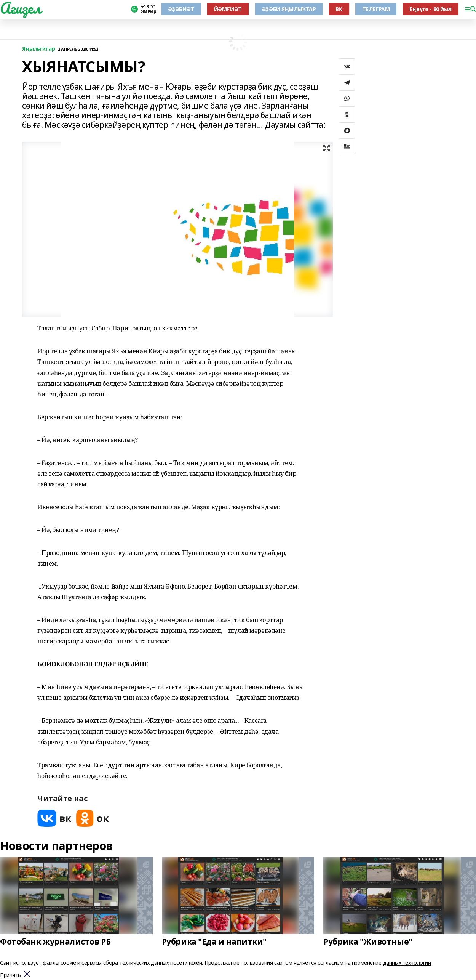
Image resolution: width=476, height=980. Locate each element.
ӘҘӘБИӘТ (181, 9)
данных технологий (407, 963)
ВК (339, 9)
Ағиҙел (20, 8)
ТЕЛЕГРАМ (376, 9)
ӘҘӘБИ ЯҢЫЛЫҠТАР (289, 9)
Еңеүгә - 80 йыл (430, 9)
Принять (10, 975)
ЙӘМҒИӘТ (228, 9)
